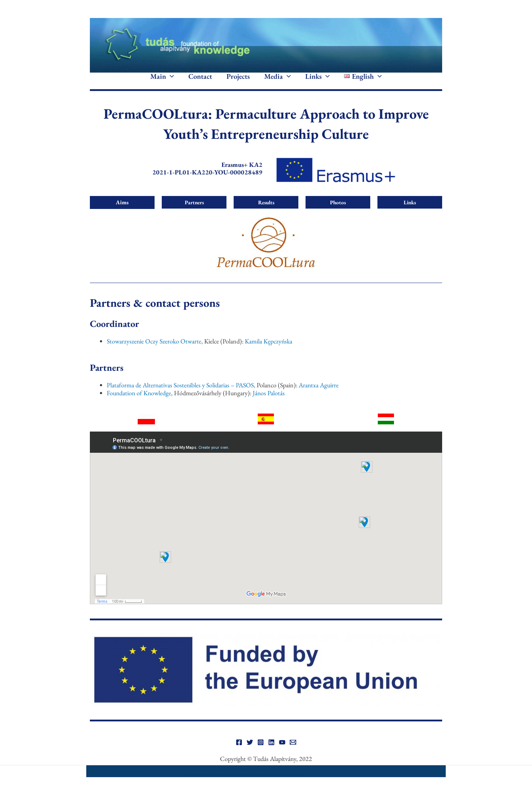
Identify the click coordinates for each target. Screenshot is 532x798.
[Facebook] (239, 753)
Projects (238, 82)
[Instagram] (261, 753)
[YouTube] (282, 753)
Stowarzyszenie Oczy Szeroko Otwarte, (155, 352)
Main (162, 82)
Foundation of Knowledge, (140, 404)
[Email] (293, 753)
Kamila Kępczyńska (269, 352)
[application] (170, 82)
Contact (200, 82)
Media (278, 82)
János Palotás (270, 404)
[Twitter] (250, 753)
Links (317, 82)
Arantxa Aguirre (320, 396)
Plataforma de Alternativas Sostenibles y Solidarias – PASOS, (181, 396)
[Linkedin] (271, 753)
